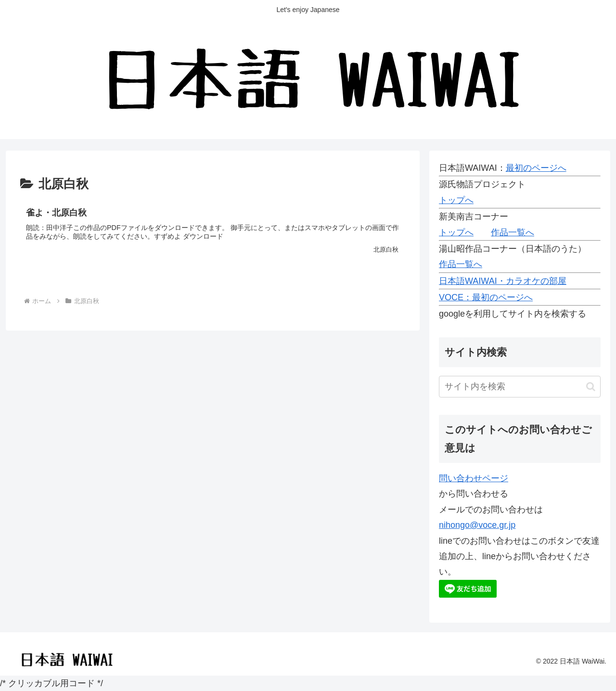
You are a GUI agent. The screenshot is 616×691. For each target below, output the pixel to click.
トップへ (456, 200)
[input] (520, 387)
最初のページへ (536, 168)
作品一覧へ (513, 232)
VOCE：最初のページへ (486, 297)
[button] (591, 387)
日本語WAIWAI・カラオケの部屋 (503, 281)
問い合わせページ (474, 478)
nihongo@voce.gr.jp (477, 525)
